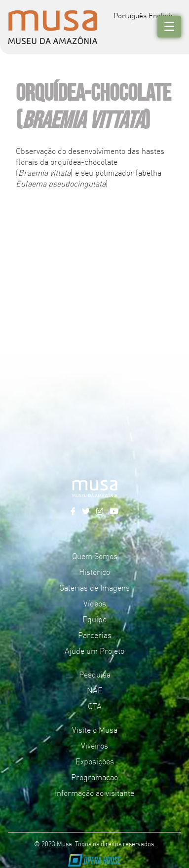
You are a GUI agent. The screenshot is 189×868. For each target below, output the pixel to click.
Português (130, 15)
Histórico (94, 571)
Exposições (95, 761)
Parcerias (95, 635)
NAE (95, 690)
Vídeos (95, 603)
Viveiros (94, 745)
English (160, 15)
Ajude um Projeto (94, 650)
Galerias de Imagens (94, 587)
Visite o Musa (95, 729)
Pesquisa (95, 674)
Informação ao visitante (94, 793)
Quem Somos (95, 556)
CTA (95, 706)
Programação (94, 777)
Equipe (94, 619)
